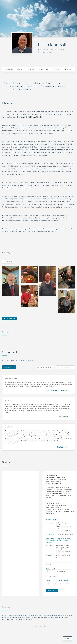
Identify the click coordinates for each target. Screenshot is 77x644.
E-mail (48, 581)
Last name (54, 569)
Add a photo (8, 318)
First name (47, 569)
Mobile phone (64, 581)
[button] (29, 536)
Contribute (8, 367)
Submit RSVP (51, 590)
